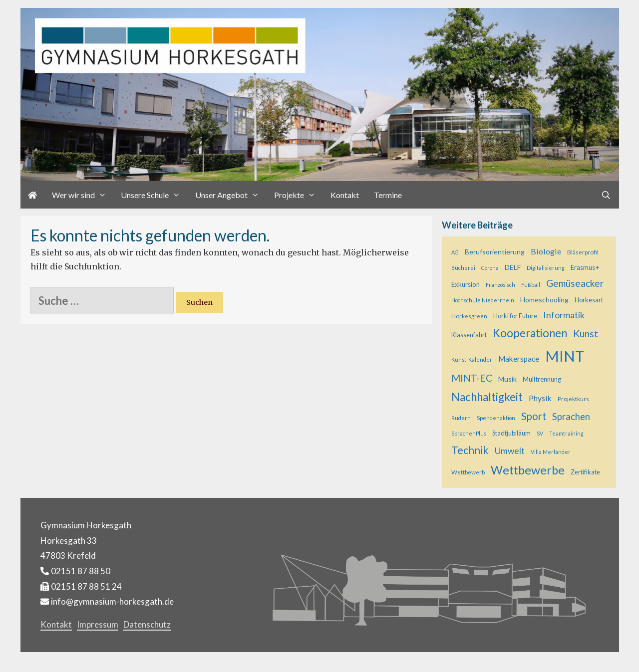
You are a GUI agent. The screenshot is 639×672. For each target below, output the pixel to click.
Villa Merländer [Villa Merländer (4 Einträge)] (551, 452)
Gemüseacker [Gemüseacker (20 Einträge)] (575, 283)
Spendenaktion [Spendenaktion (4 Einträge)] (496, 418)
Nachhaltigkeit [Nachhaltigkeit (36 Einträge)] (487, 397)
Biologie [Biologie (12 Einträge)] (546, 251)
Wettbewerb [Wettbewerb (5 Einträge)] (468, 472)
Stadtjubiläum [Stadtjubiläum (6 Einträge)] (511, 433)
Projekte (299, 195)
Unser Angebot (231, 195)
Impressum (98, 624)
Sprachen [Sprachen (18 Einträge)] (571, 417)
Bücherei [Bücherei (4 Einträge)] (463, 268)
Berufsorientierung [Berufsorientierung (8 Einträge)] (495, 252)
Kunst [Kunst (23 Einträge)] (586, 333)
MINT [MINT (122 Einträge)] (565, 356)
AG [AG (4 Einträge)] (455, 252)
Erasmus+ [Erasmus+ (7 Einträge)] (585, 267)
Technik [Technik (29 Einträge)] (470, 450)
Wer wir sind (83, 195)
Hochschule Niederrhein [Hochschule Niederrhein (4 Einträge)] (483, 300)
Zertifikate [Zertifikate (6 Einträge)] (585, 472)
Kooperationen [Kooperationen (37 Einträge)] (530, 333)
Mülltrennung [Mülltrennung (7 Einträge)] (542, 379)
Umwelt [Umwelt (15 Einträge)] (510, 451)
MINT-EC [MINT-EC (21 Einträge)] (472, 378)
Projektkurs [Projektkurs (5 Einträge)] (573, 399)
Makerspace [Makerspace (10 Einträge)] (519, 359)
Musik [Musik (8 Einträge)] (507, 379)
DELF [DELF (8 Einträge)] (513, 267)
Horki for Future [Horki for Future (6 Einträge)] (515, 316)
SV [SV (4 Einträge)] (540, 433)
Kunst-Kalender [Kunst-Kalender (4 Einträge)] (472, 359)
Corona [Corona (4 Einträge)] (490, 268)
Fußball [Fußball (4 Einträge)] (531, 285)
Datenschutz (147, 624)
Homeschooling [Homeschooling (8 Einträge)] (544, 300)
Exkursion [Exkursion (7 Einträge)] (466, 284)
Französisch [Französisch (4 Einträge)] (500, 285)
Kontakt (345, 195)
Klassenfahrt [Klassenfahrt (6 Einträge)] (469, 335)
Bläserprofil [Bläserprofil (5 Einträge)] (583, 252)
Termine (388, 195)
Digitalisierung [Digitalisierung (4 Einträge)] (546, 268)
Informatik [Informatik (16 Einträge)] (564, 315)
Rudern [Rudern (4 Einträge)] (461, 418)
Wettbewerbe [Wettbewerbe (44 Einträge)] (528, 470)
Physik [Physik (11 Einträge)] (540, 398)
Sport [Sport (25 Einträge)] (534, 416)
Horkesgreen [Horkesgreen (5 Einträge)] (469, 316)
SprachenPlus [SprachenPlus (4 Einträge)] (469, 433)
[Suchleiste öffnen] (606, 195)
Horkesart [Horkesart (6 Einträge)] (589, 300)
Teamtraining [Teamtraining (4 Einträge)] (566, 433)
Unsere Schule (154, 195)
